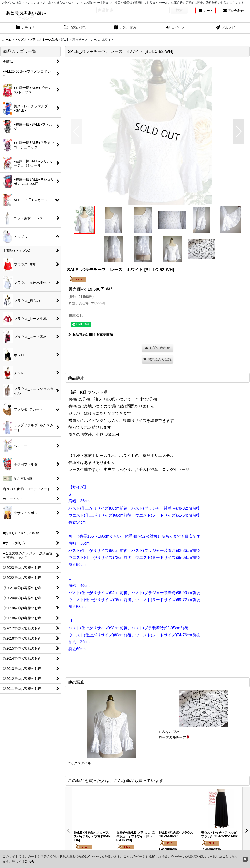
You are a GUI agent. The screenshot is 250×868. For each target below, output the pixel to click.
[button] (77, 131)
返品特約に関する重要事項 (91, 335)
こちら (29, 862)
